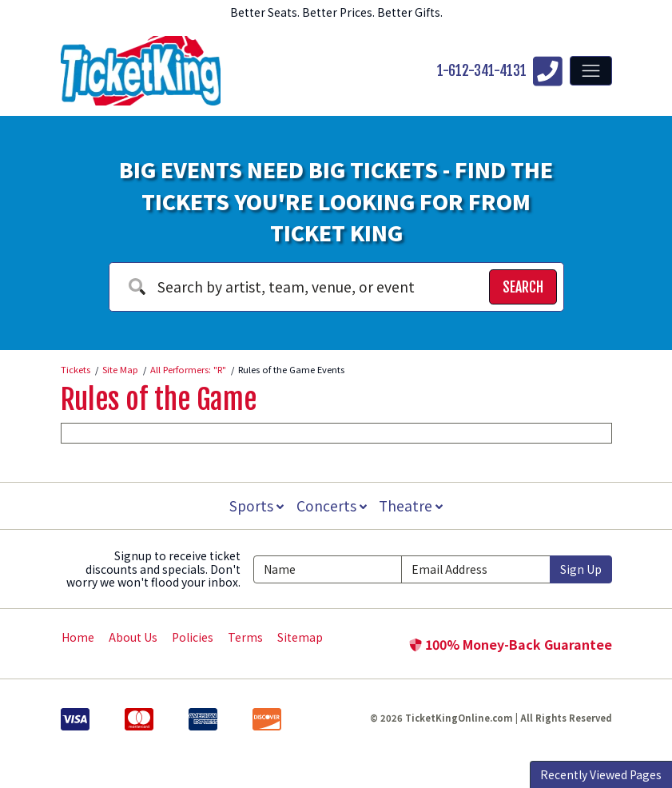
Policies (193, 637)
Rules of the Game (159, 400)
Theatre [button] (412, 505)
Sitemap (300, 637)
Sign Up (581, 569)
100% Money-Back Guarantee (511, 644)
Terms (245, 637)
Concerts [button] (332, 505)
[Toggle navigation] (590, 70)
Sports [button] (255, 505)
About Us (133, 637)
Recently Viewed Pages (601, 774)
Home (78, 637)
